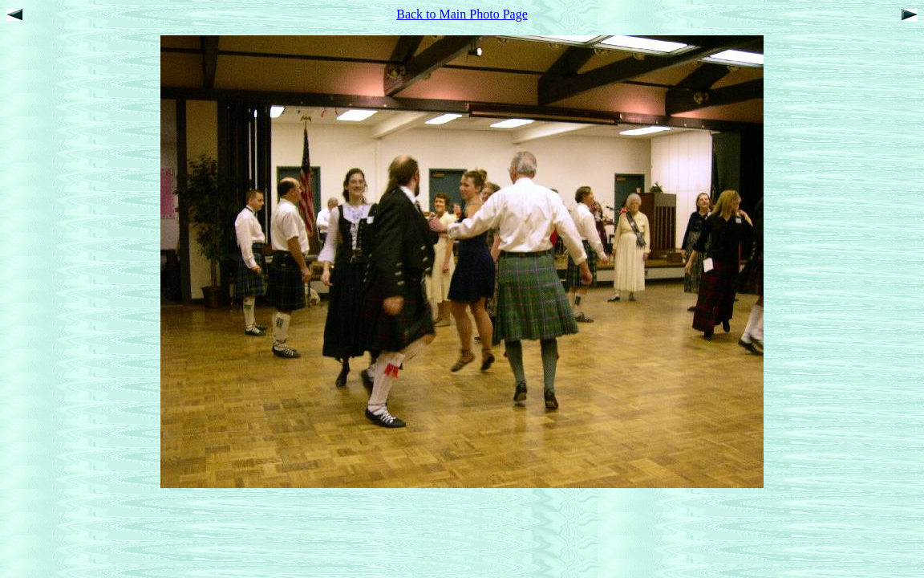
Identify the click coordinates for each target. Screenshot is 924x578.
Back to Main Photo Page (462, 14)
